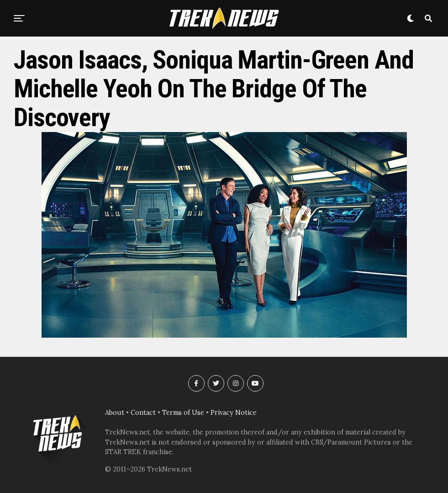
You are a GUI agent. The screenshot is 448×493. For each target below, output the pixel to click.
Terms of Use (183, 413)
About (115, 413)
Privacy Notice (234, 413)
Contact (143, 413)
